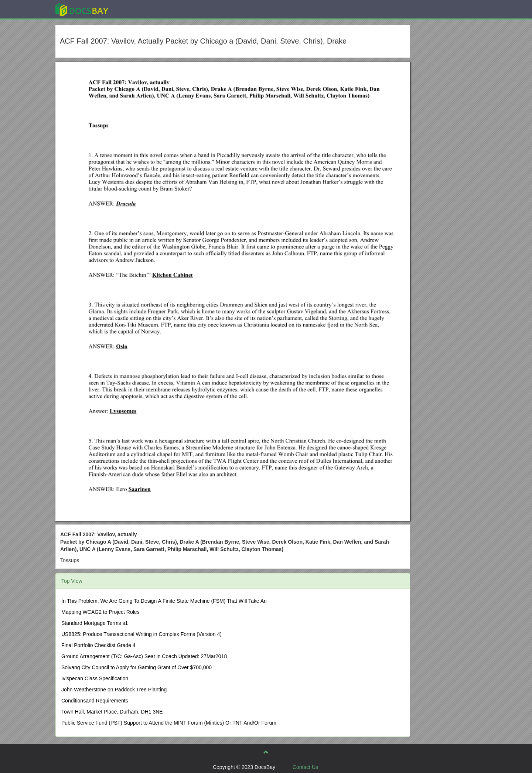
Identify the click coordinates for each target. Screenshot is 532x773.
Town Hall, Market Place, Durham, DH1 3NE (112, 712)
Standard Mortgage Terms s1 (95, 623)
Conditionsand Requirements (95, 701)
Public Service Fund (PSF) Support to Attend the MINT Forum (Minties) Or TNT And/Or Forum (169, 723)
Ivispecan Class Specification (95, 678)
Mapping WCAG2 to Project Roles (100, 612)
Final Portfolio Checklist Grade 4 (98, 645)
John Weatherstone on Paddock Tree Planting (114, 690)
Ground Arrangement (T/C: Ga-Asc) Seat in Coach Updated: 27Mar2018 (144, 656)
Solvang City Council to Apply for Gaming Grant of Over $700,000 (137, 667)
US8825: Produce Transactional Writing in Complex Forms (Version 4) (141, 634)
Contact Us (305, 767)
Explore (137, 9)
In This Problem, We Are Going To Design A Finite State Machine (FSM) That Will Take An (164, 601)
